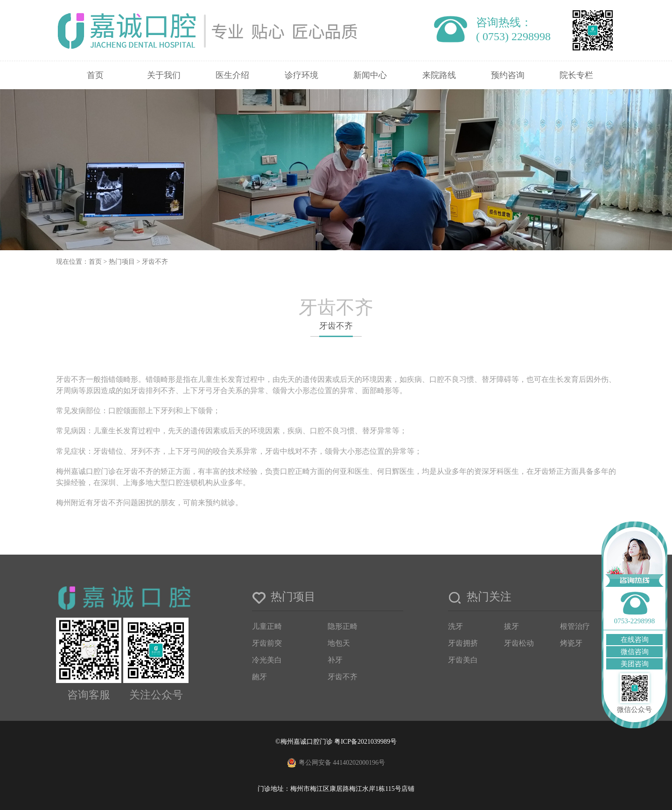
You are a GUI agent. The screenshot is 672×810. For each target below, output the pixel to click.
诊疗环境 (301, 75)
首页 (95, 75)
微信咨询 (635, 652)
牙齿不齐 (155, 262)
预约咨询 (508, 75)
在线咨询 (635, 640)
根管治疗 (575, 626)
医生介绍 (232, 75)
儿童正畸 (267, 626)
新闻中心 (370, 75)
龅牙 (259, 677)
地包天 (339, 643)
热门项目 (122, 262)
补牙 (335, 660)
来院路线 (439, 75)
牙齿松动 (519, 643)
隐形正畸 (343, 626)
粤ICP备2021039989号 (365, 742)
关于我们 (164, 75)
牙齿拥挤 (463, 643)
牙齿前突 (267, 643)
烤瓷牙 (571, 643)
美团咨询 (635, 664)
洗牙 (455, 626)
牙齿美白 (463, 660)
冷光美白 (267, 660)
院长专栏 (576, 75)
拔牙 (511, 626)
